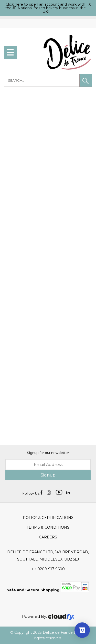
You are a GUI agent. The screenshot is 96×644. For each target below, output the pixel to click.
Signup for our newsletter (48, 453)
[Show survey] (82, 630)
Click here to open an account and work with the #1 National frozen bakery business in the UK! (46, 8)
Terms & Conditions (48, 527)
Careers (48, 537)
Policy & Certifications (48, 518)
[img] (42, 492)
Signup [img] (48, 475)
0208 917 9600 (48, 569)
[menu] (10, 52)
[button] (86, 80)
